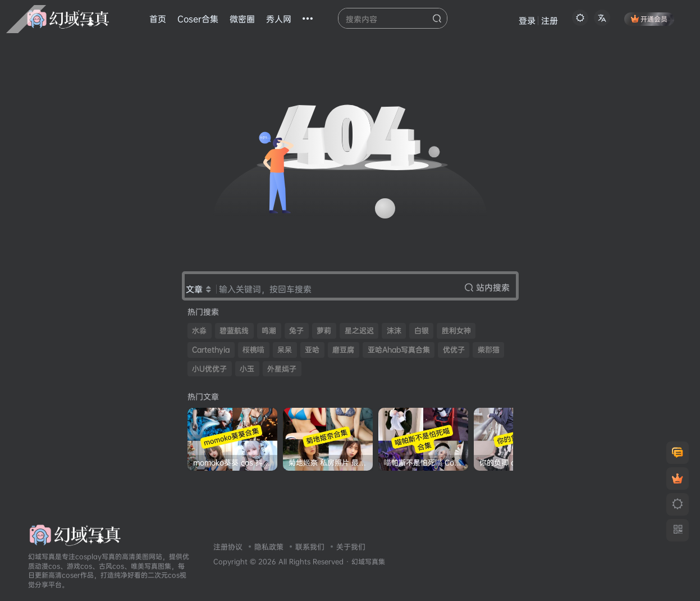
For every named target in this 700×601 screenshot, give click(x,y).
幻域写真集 (368, 562)
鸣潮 (269, 331)
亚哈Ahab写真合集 (399, 350)
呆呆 (285, 350)
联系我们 (310, 547)
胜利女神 (456, 331)
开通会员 (649, 19)
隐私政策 (269, 547)
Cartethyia (211, 350)
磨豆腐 (343, 350)
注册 (550, 21)
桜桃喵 (253, 350)
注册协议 (228, 547)
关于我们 (351, 547)
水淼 (199, 331)
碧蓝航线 (234, 331)
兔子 (296, 331)
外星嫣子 (282, 369)
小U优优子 (209, 369)
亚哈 (312, 350)
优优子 (454, 350)
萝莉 (324, 331)
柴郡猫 (489, 350)
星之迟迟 (359, 331)
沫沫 (394, 331)
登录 (527, 21)
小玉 (247, 369)
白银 (422, 331)
